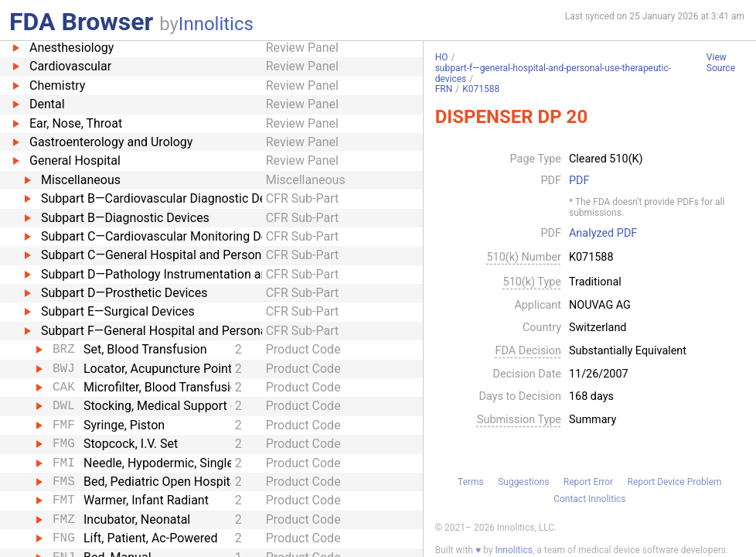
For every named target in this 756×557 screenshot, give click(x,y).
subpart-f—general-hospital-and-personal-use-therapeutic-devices (553, 73)
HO (442, 57)
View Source (721, 63)
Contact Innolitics (589, 499)
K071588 (481, 89)
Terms (471, 482)
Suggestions (523, 482)
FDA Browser (81, 22)
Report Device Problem (675, 482)
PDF (579, 181)
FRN (444, 89)
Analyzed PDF (603, 234)
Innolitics (216, 24)
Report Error (588, 482)
